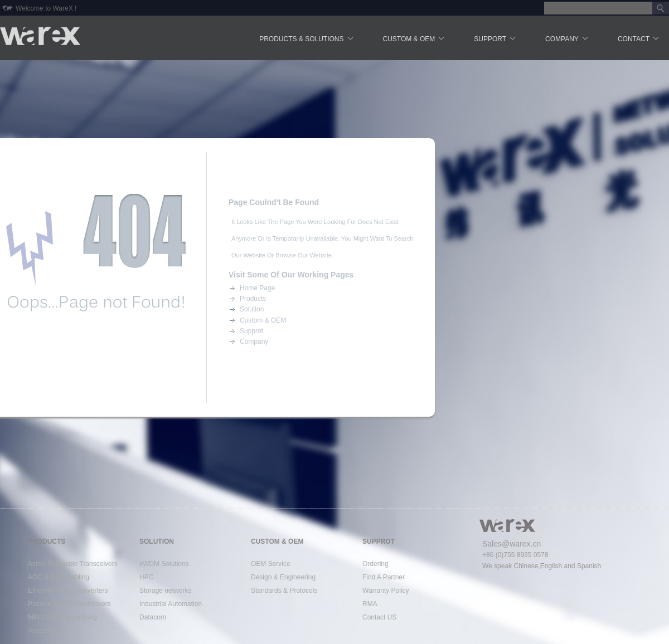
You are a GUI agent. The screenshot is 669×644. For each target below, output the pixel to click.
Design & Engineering (283, 577)
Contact (639, 40)
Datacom (153, 617)
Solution (252, 309)
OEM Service (271, 564)
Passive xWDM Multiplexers (69, 604)
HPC (146, 577)
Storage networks (165, 591)
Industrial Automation (171, 604)
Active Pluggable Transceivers (73, 564)
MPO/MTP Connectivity (62, 617)
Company (568, 40)
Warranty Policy (386, 591)
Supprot (251, 331)
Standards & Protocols (284, 591)
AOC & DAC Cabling (59, 577)
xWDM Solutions (164, 564)
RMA (370, 604)
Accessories (46, 631)
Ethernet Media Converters (68, 591)
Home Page (257, 288)
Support (496, 40)
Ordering (375, 564)
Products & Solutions (307, 40)
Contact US (379, 617)
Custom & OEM (415, 40)
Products (253, 299)
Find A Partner (384, 577)
